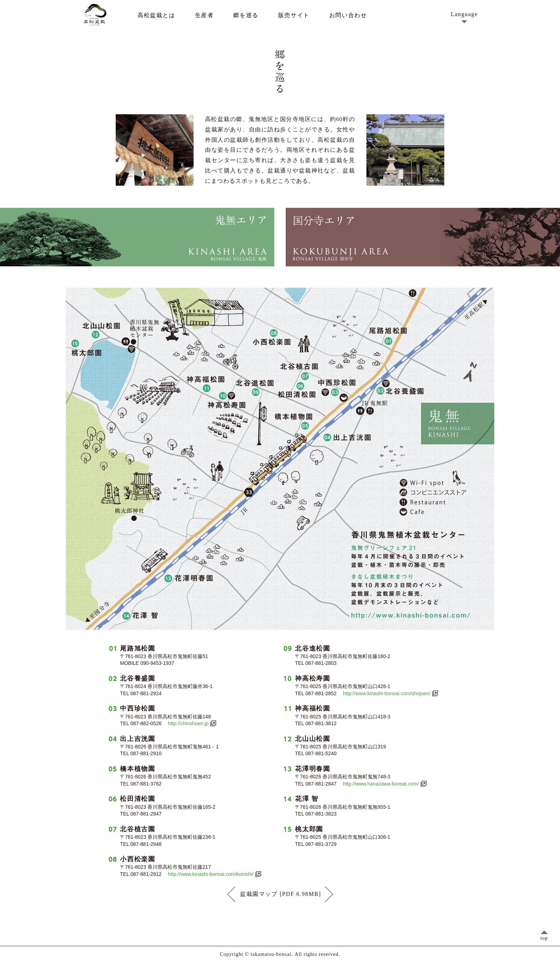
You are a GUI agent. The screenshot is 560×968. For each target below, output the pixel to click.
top (544, 938)
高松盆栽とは (156, 15)
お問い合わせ (348, 15)
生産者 (204, 15)
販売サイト (294, 15)
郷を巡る (246, 15)
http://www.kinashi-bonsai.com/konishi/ (211, 874)
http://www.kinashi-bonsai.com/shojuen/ (387, 693)
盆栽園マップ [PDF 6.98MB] (280, 894)
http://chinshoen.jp (188, 723)
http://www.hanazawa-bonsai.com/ (381, 784)
